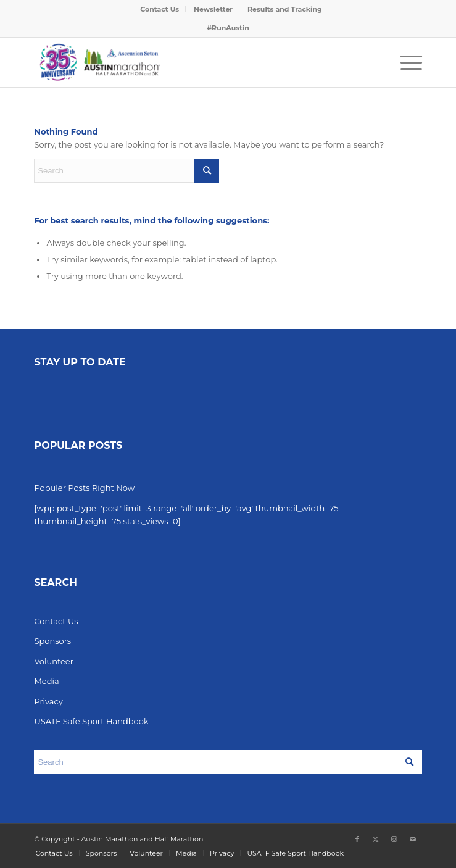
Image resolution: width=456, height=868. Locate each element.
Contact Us (160, 9)
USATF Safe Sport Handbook (91, 721)
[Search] (126, 171)
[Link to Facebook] (357, 839)
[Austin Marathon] (189, 62)
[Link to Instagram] (394, 839)
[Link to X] (376, 839)
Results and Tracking (285, 9)
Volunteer (53, 661)
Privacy (48, 701)
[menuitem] (160, 9)
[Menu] (405, 62)
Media (46, 681)
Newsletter (213, 9)
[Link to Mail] (413, 839)
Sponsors (52, 641)
